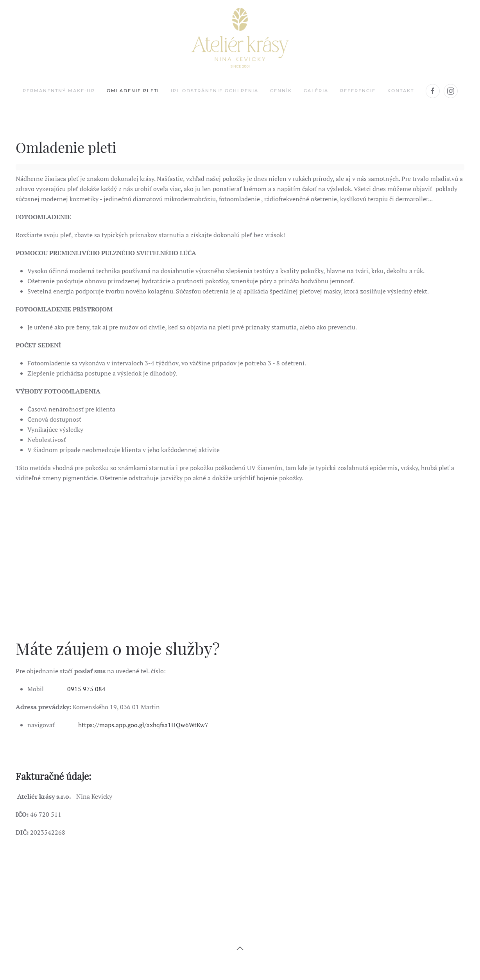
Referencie (358, 91)
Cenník (281, 91)
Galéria (316, 91)
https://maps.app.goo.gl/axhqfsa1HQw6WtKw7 (142, 725)
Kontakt (401, 91)
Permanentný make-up (59, 91)
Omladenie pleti (133, 91)
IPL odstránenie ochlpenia (215, 91)
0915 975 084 (86, 689)
